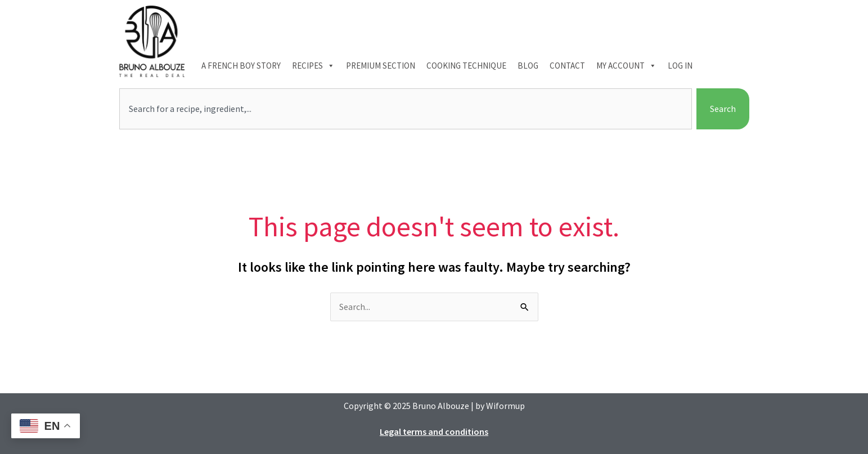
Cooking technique (466, 66)
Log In (680, 66)
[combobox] (406, 109)
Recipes (313, 66)
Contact (567, 66)
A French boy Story (241, 66)
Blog (528, 66)
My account (626, 66)
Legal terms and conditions (434, 431)
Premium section (381, 66)
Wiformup (505, 406)
